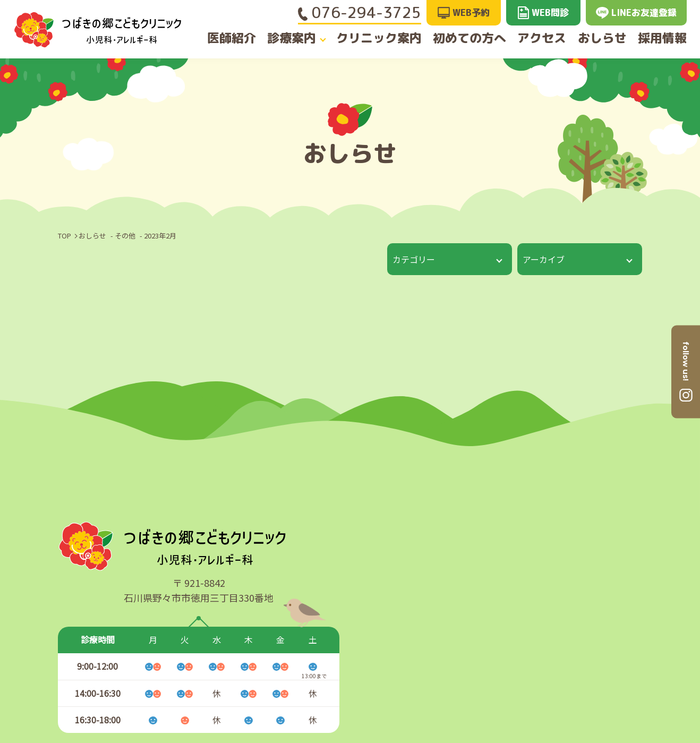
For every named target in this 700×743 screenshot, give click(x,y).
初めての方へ (465, 39)
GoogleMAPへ (618, 594)
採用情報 (669, 39)
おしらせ (604, 39)
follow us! (686, 361)
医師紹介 (225, 39)
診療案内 (290, 39)
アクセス (539, 39)
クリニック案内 (377, 39)
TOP (65, 236)
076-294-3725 (360, 12)
